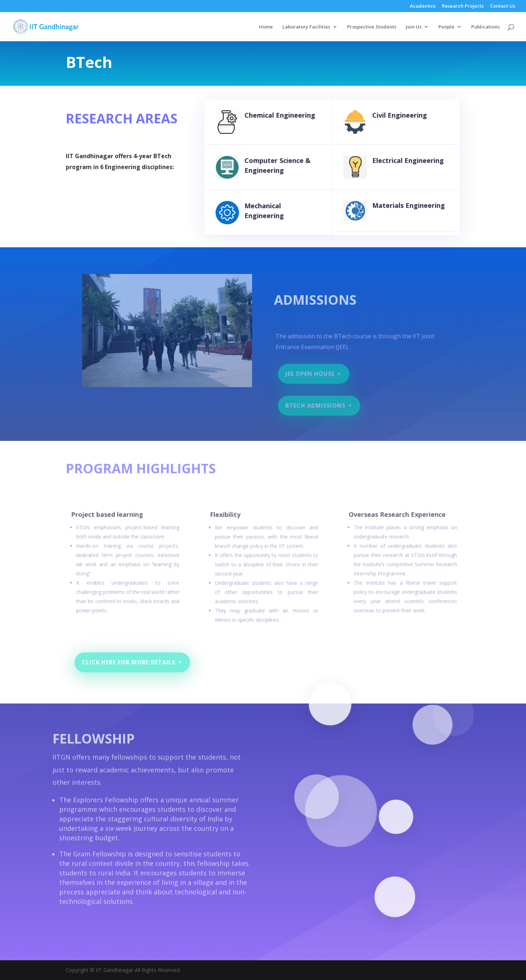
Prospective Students (372, 27)
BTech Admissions (317, 406)
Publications (485, 27)
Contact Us (503, 6)
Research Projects (463, 6)
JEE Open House (312, 375)
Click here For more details (136, 662)
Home (266, 27)
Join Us (414, 27)
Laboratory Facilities (306, 27)
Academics (423, 6)
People (446, 27)
